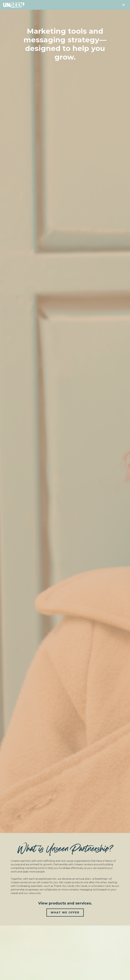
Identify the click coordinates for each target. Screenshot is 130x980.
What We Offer (65, 913)
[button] (124, 5)
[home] (14, 5)
